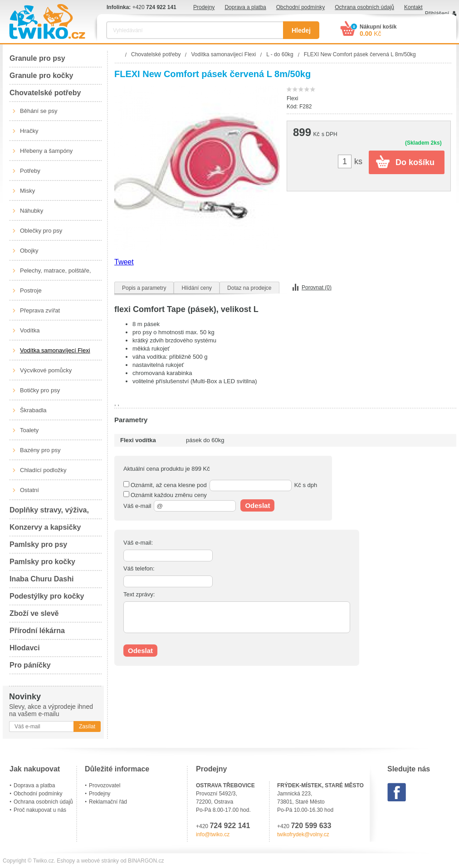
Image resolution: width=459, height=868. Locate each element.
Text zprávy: (139, 594)
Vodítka (30, 330)
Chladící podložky (43, 470)
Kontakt (413, 7)
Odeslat (257, 505)
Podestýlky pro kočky (47, 596)
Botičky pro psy (40, 390)
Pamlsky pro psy (38, 544)
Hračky (29, 131)
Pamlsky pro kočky (42, 562)
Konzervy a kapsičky (45, 527)
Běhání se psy (39, 111)
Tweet (124, 262)
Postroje (31, 290)
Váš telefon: (139, 568)
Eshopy (66, 861)
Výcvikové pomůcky (46, 370)
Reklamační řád (108, 802)
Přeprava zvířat (40, 310)
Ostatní (29, 490)
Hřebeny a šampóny (46, 151)
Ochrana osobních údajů (364, 7)
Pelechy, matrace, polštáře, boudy (56, 274)
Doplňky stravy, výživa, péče (49, 513)
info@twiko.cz (213, 834)
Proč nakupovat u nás (40, 810)
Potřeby (30, 171)
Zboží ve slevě (34, 613)
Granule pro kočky (42, 76)
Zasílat (87, 727)
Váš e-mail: (138, 543)
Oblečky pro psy (41, 231)
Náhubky (32, 211)
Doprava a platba (245, 7)
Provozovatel (105, 785)
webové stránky (100, 861)
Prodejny (204, 7)
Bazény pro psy (40, 450)
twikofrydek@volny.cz (303, 834)
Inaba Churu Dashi (42, 579)
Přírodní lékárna (37, 631)
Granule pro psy (37, 58)
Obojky (29, 251)
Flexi (292, 98)
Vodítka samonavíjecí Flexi (55, 350)
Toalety (29, 430)
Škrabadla (33, 410)
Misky (27, 191)
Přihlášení (437, 14)
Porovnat (317, 288)
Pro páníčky (30, 665)
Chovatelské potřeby (45, 93)
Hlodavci (25, 648)
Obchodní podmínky (300, 7)
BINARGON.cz (146, 861)
